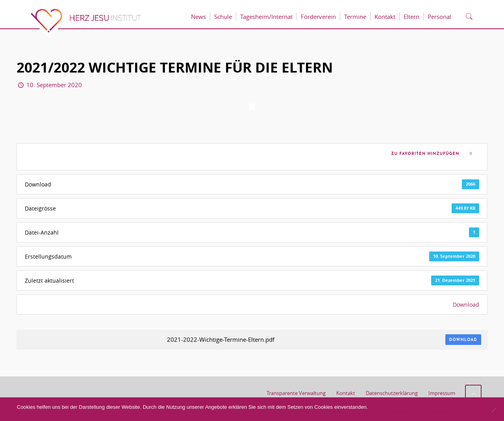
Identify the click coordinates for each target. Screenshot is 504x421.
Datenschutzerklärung (392, 393)
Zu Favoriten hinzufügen (424, 154)
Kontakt (346, 393)
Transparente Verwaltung (296, 393)
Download (466, 305)
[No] (493, 410)
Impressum (442, 393)
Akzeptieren (394, 412)
